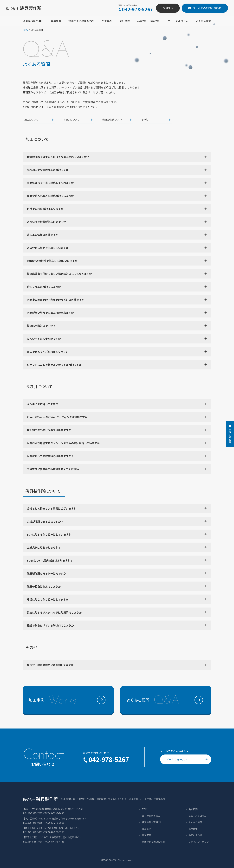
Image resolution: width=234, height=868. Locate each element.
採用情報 (168, 8)
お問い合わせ (195, 835)
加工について (39, 120)
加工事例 (147, 829)
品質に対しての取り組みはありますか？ (117, 456)
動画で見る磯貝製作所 (153, 842)
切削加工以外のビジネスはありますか (117, 430)
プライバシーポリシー (200, 842)
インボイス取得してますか (117, 404)
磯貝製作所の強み (151, 816)
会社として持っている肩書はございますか (117, 508)
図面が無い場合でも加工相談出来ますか (117, 313)
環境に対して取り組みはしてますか (117, 599)
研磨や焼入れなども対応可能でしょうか (117, 196)
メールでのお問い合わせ (205, 8)
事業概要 (147, 835)
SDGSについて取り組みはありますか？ (117, 560)
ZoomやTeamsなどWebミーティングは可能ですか (117, 417)
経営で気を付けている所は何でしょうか (117, 625)
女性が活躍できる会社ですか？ (117, 521)
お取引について (78, 120)
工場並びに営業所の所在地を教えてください (117, 469)
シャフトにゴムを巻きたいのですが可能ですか (117, 365)
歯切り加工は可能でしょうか (117, 287)
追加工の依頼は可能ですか (117, 235)
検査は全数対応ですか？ (117, 326)
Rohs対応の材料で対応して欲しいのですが (117, 261)
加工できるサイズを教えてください (117, 352)
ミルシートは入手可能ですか (117, 339)
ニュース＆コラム (198, 816)
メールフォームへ (187, 759)
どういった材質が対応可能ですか (117, 222)
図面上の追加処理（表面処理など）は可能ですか (117, 300)
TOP (144, 809)
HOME (25, 30)
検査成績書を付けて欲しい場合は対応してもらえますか (117, 274)
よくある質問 (195, 822)
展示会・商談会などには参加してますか (117, 665)
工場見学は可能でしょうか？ (117, 547)
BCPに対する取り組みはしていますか (117, 534)
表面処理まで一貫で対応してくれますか (117, 183)
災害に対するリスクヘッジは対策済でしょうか (117, 612)
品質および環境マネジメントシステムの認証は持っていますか (117, 443)
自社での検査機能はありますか (117, 209)
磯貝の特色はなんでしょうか (117, 586)
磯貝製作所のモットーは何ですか (117, 573)
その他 (156, 120)
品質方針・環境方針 (152, 822)
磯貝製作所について (117, 120)
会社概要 (193, 809)
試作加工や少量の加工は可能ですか (117, 170)
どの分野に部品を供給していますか (117, 248)
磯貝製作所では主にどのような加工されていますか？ (117, 157)
